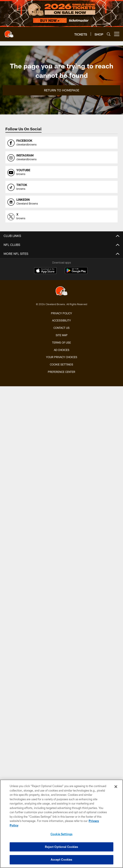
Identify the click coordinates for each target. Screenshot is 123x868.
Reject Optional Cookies (62, 847)
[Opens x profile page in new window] (61, 216)
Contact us (61, 328)
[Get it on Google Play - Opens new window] (76, 273)
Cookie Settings (61, 364)
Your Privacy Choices (62, 357)
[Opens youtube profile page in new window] (61, 172)
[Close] (116, 787)
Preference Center (61, 372)
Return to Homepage (62, 90)
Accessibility (61, 320)
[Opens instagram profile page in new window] (61, 157)
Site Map (62, 335)
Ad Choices (62, 350)
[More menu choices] (117, 34)
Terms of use (61, 342)
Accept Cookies (62, 860)
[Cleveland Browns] (61, 291)
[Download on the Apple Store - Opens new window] (45, 271)
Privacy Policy (61, 313)
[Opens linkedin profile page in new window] (61, 202)
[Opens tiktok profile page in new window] (61, 187)
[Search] (109, 34)
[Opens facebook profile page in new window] (61, 143)
